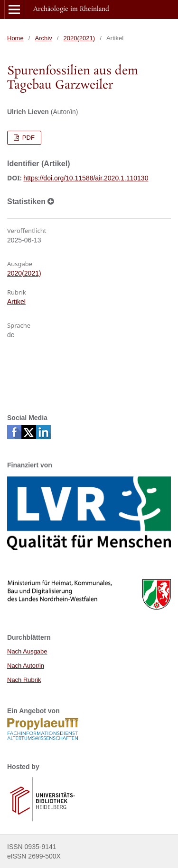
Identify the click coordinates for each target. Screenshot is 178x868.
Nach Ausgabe (27, 651)
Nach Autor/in (26, 666)
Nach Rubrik (24, 680)
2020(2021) (80, 38)
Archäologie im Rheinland (71, 9)
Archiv (44, 38)
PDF (28, 138)
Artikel (16, 302)
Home (15, 38)
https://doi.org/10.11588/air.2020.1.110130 (86, 178)
